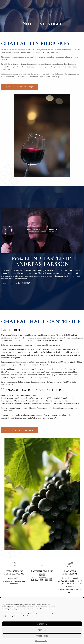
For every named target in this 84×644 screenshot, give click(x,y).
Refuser (42, 630)
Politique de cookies (41, 641)
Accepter (42, 624)
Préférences (42, 636)
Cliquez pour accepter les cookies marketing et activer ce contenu (42, 230)
